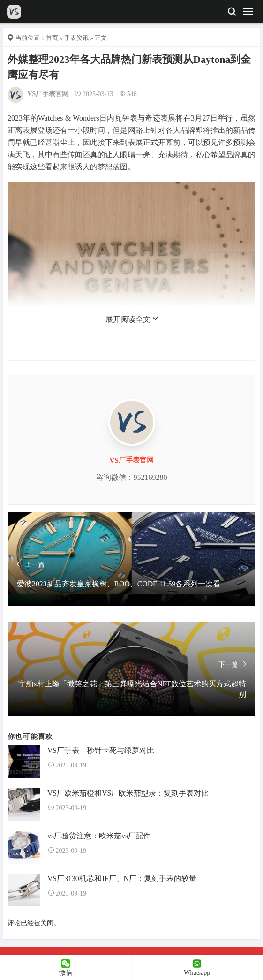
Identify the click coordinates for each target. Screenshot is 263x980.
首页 (52, 38)
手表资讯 (76, 38)
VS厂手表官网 (48, 94)
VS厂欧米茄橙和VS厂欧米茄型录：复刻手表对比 (128, 793)
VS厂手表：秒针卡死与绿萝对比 (101, 750)
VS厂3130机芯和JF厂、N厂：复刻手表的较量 (122, 878)
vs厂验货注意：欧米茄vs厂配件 (99, 836)
